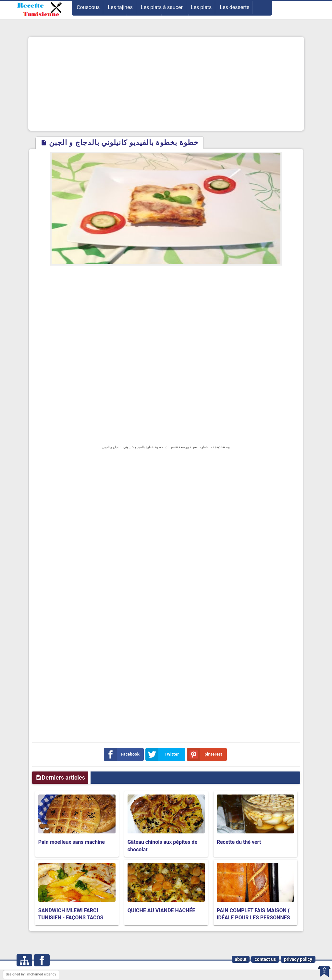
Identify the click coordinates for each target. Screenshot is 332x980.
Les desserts (234, 7)
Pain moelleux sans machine (72, 842)
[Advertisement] (166, 84)
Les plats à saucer (162, 7)
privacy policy (298, 959)
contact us (265, 959)
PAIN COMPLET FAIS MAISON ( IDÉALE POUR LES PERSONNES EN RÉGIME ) (253, 918)
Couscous (88, 7)
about (241, 959)
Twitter (164, 754)
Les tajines (120, 7)
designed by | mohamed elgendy (31, 974)
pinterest (206, 754)
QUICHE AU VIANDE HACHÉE (161, 910)
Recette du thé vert (239, 842)
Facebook (123, 754)
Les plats (201, 7)
